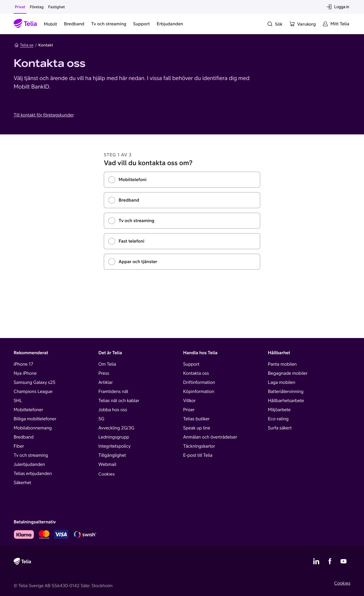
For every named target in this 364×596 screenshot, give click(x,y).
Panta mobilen (282, 364)
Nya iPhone (25, 373)
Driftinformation (199, 382)
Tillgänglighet (112, 455)
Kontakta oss (196, 373)
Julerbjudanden (29, 464)
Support (191, 364)
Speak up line (197, 428)
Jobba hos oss (113, 410)
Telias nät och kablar (119, 401)
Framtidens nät (113, 392)
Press (104, 373)
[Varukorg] (302, 24)
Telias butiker (196, 419)
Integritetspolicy (114, 446)
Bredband (24, 437)
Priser (189, 410)
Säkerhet (22, 483)
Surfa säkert (280, 428)
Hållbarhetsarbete (286, 401)
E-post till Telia (198, 455)
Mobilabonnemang (33, 428)
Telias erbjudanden (33, 474)
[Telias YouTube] (344, 561)
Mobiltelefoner (28, 410)
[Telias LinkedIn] (316, 561)
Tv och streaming (31, 455)
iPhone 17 (23, 364)
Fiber (19, 446)
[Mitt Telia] (336, 24)
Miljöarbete (279, 410)
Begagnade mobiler (288, 373)
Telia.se (24, 45)
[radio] (182, 180)
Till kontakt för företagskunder (44, 115)
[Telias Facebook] (330, 561)
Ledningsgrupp (114, 437)
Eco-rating (278, 419)
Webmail (107, 464)
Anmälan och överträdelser (210, 437)
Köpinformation (199, 392)
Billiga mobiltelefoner (35, 419)
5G (101, 419)
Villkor (189, 401)
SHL (18, 401)
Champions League (33, 392)
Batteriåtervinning (286, 392)
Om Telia (107, 364)
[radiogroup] (182, 221)
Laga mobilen (282, 382)
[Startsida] (25, 24)
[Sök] (275, 24)
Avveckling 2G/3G (116, 428)
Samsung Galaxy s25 (35, 382)
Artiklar (106, 382)
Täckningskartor (199, 446)
